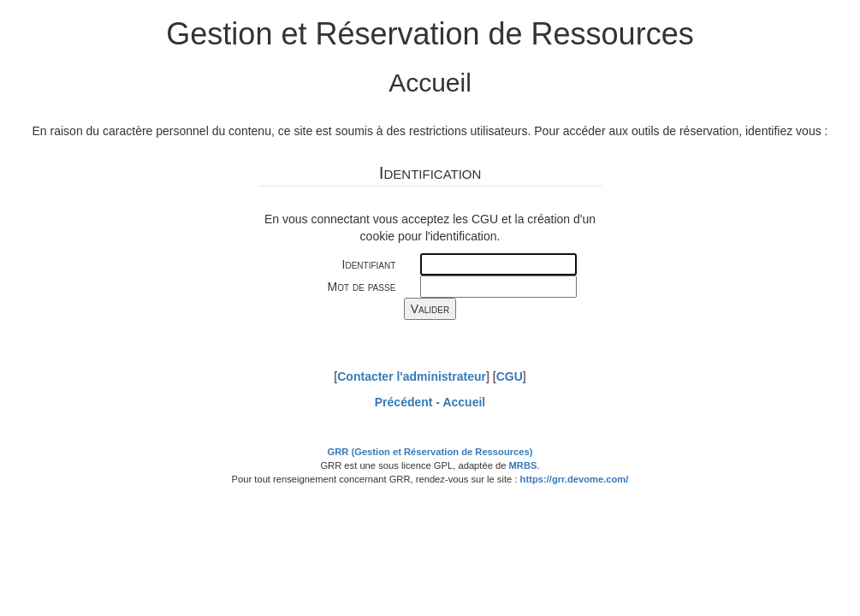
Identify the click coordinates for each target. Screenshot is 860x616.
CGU (510, 376)
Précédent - (430, 402)
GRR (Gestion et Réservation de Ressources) (430, 452)
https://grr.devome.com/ (575, 479)
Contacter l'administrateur (412, 376)
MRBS (523, 465)
